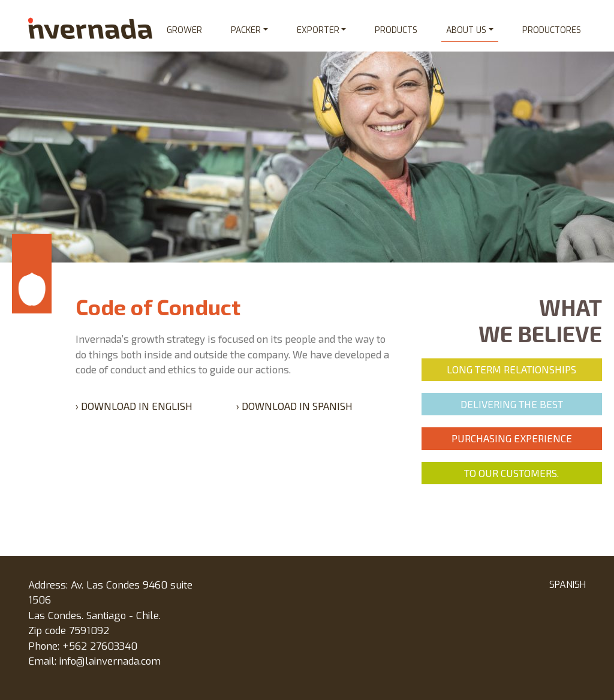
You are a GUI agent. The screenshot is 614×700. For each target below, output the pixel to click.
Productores (552, 30)
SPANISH (568, 585)
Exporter (318, 30)
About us (466, 30)
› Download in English (134, 406)
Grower (184, 30)
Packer (246, 30)
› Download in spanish (294, 406)
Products (396, 30)
